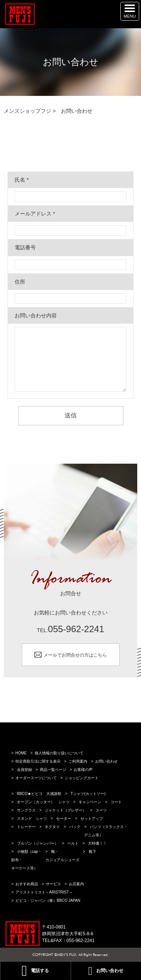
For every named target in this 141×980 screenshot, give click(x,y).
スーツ (101, 810)
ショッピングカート (82, 778)
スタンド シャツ (32, 818)
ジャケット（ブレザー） (65, 810)
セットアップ (92, 818)
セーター (64, 818)
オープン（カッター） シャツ (43, 802)
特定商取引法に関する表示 (38, 761)
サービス (53, 884)
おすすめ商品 (27, 884)
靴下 (92, 852)
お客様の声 (83, 770)
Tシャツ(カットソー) (88, 794)
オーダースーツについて (36, 778)
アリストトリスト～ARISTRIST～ (44, 892)
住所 (20, 282)
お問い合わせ (106, 761)
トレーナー (26, 827)
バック (75, 827)
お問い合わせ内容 (36, 316)
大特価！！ (97, 843)
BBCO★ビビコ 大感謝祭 (39, 794)
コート (116, 802)
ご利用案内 (78, 761)
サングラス (26, 810)
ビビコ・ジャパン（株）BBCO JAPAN (48, 900)
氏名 (22, 180)
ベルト (73, 843)
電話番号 (25, 247)
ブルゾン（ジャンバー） (38, 843)
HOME (21, 753)
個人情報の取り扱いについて (59, 753)
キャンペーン (90, 802)
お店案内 (76, 884)
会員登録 (24, 770)
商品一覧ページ (53, 770)
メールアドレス (35, 214)
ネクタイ (52, 827)
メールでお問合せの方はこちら (75, 655)
